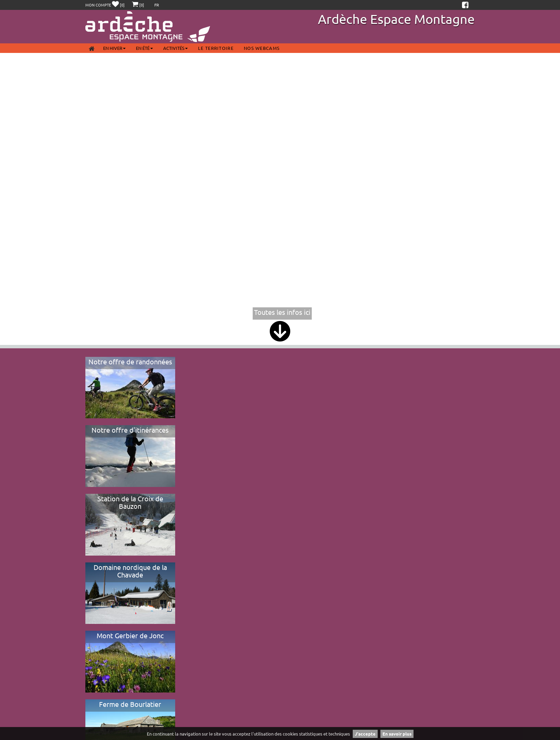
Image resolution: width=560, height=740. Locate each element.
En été (144, 48)
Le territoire (216, 48)
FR (157, 5)
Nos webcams (262, 48)
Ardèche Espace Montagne (396, 19)
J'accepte (365, 734)
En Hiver (114, 48)
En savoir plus (397, 734)
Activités (176, 48)
